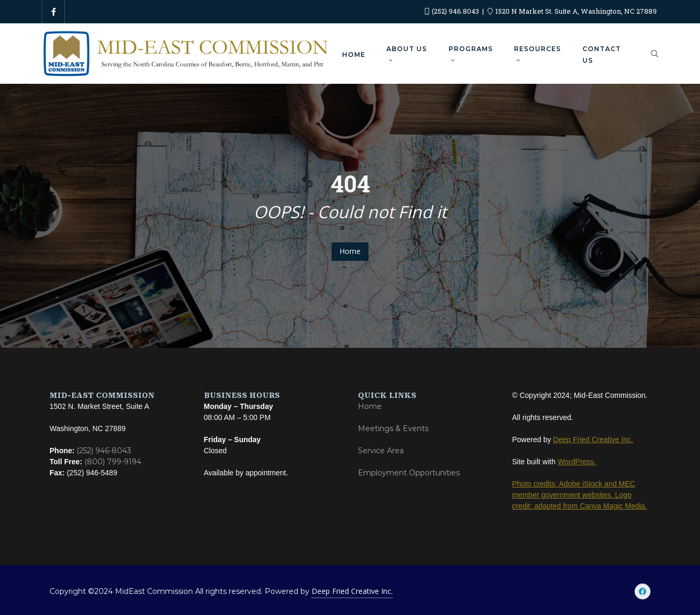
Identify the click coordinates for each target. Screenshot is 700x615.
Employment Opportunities (409, 473)
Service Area (381, 451)
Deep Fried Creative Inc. (352, 591)
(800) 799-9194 (113, 462)
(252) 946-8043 (104, 451)
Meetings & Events (393, 428)
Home (350, 251)
